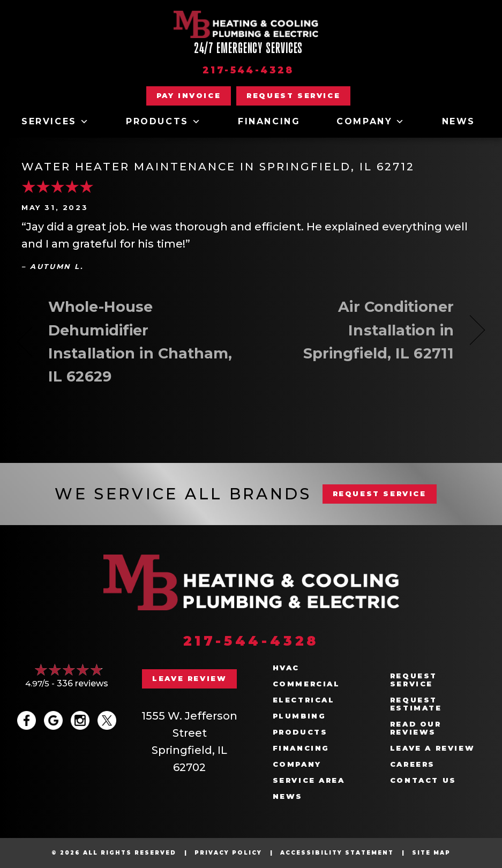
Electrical (304, 700)
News (459, 121)
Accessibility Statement (337, 853)
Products (164, 122)
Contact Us (423, 780)
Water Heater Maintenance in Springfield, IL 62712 (218, 167)
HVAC (286, 668)
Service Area (309, 780)
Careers (413, 764)
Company (371, 122)
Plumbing (299, 716)
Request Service (414, 680)
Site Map (431, 853)
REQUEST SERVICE (380, 493)
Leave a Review (432, 748)
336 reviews (83, 683)
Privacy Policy (228, 853)
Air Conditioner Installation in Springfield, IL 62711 (359, 330)
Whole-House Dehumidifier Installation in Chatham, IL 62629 (140, 342)
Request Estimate (416, 704)
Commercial (306, 684)
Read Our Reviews (416, 728)
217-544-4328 (248, 70)
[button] (293, 96)
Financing (269, 121)
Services (55, 122)
